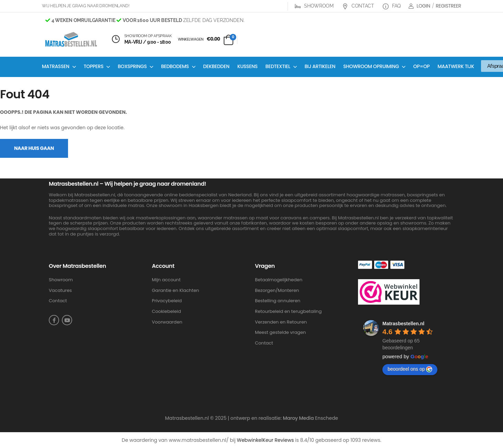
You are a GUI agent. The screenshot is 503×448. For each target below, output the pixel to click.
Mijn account (166, 280)
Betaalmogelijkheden (279, 280)
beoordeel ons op (410, 369)
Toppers (93, 66)
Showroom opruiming (371, 66)
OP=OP (422, 66)
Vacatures (60, 291)
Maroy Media (298, 418)
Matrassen (56, 66)
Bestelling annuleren (278, 301)
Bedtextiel (278, 66)
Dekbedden (216, 66)
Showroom (314, 6)
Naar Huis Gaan (34, 148)
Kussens (248, 66)
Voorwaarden (167, 322)
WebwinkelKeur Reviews (265, 440)
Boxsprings (132, 66)
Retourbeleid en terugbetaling (288, 312)
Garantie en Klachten (175, 291)
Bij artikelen (320, 66)
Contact (358, 6)
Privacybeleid (167, 301)
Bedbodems (175, 66)
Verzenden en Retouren (281, 322)
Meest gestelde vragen (280, 332)
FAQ (392, 6)
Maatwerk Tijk (456, 66)
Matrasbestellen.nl (403, 324)
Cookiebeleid (166, 312)
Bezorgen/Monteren (277, 291)
